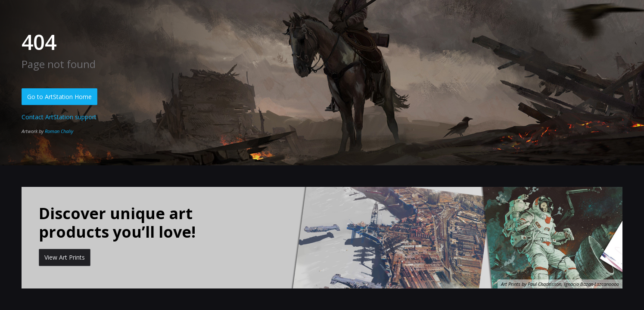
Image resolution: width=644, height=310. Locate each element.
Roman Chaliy (59, 131)
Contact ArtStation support (59, 117)
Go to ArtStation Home (59, 97)
